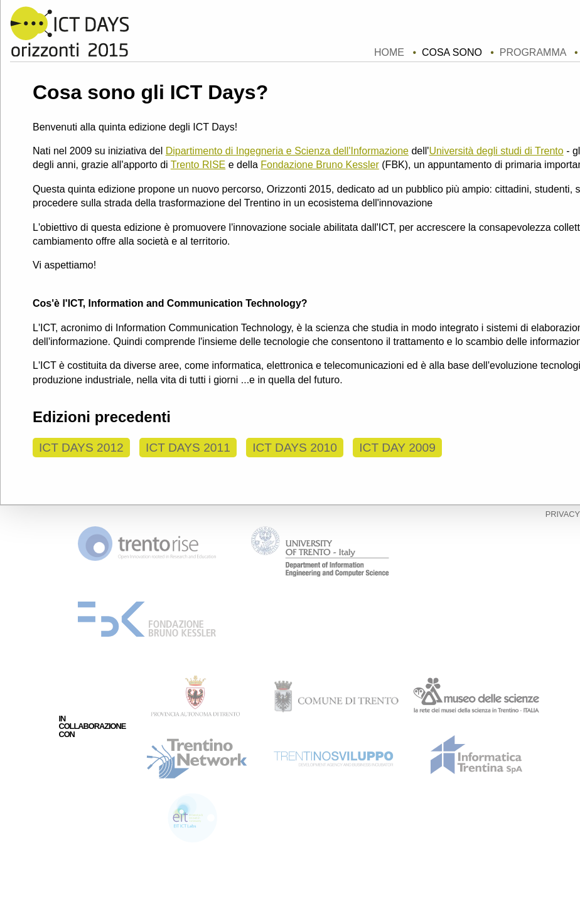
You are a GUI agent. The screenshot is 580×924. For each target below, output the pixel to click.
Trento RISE (198, 165)
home (389, 52)
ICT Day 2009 (397, 448)
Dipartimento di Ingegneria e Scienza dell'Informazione (287, 151)
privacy (563, 514)
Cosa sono (452, 52)
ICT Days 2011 (188, 448)
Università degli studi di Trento (496, 151)
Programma (533, 52)
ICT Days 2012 (81, 448)
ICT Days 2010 (295, 448)
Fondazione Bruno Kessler (320, 165)
